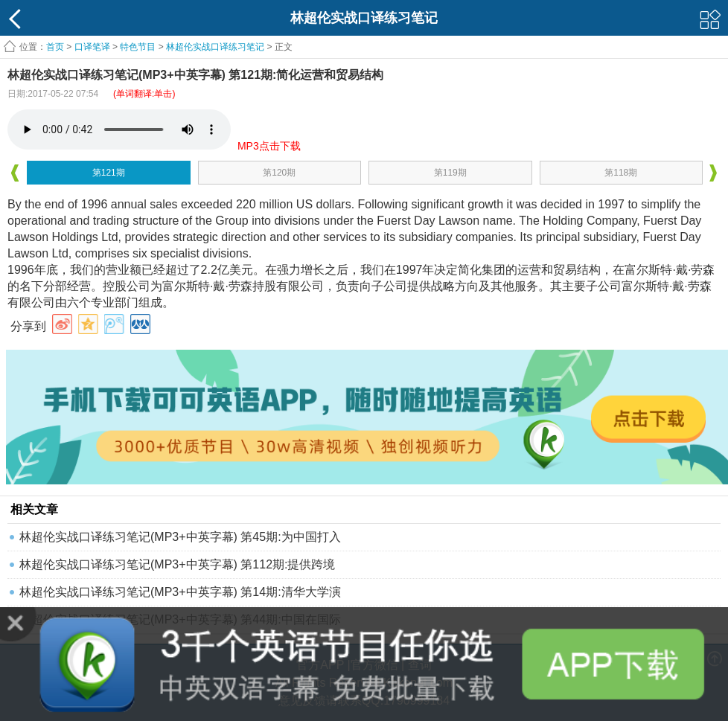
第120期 (279, 173)
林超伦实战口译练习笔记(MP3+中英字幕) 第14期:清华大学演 (180, 592)
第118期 (621, 173)
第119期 (450, 173)
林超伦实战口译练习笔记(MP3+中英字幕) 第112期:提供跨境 (177, 564)
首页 (55, 47)
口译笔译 (92, 47)
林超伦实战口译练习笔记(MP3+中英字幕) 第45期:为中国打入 (180, 537)
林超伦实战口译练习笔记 (215, 47)
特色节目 (138, 47)
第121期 (109, 173)
